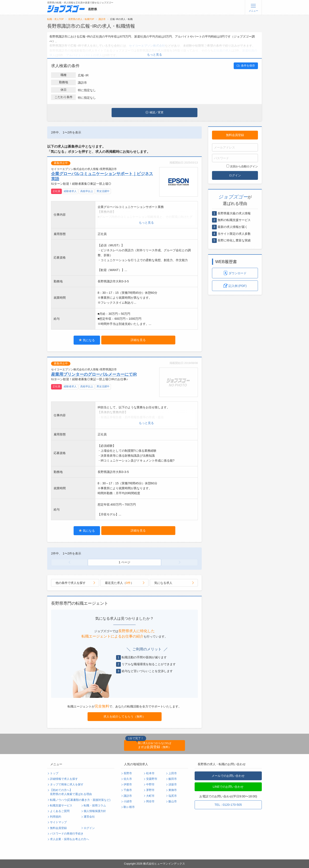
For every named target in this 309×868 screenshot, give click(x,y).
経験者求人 (70, 191)
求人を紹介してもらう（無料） (124, 717)
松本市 (150, 773)
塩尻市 (173, 796)
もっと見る (154, 55)
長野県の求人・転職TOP (81, 19)
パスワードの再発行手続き (67, 834)
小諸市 (128, 801)
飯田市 (173, 779)
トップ (54, 773)
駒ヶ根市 (129, 807)
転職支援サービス (61, 806)
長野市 (128, 773)
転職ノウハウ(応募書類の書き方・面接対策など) (80, 800)
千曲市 (128, 790)
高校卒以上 (87, 191)
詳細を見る (138, 340)
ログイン (235, 175)
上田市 (173, 773)
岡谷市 (150, 801)
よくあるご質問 (60, 811)
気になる (87, 340)
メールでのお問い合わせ (228, 776)
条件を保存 (246, 66)
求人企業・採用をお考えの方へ (70, 839)
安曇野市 (152, 779)
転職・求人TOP (55, 19)
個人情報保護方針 (95, 811)
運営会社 (89, 817)
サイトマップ (58, 822)
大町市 (150, 796)
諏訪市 (102, 19)
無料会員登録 (235, 135)
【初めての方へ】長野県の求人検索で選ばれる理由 (71, 792)
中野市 (150, 785)
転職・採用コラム (95, 806)
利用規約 (56, 817)
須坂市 (173, 785)
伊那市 (128, 785)
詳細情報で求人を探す (64, 779)
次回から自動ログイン (242, 166)
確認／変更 (154, 112)
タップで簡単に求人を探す (67, 785)
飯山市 (173, 801)
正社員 (56, 191)
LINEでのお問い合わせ (228, 787)
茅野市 (150, 790)
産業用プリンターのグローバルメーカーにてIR (94, 374)
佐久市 (128, 779)
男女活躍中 (103, 191)
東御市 (173, 790)
